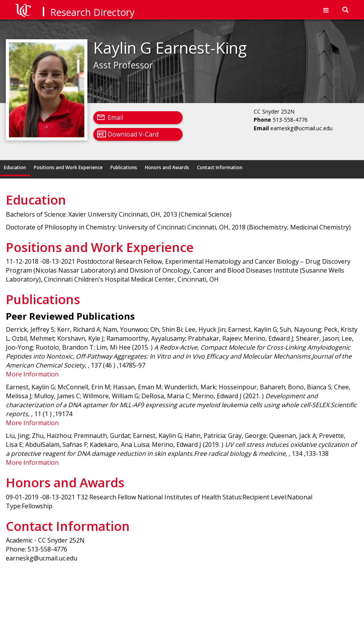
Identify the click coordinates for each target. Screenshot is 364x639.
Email (115, 117)
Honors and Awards (167, 167)
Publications (124, 167)
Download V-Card (133, 134)
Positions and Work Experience (68, 167)
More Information (32, 374)
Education (15, 167)
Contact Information (220, 167)
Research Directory (93, 12)
